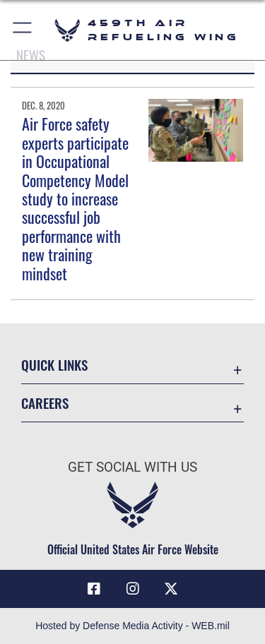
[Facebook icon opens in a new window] (94, 589)
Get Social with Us (132, 467)
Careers (45, 403)
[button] (23, 30)
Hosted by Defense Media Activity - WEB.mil (132, 626)
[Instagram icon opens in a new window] (133, 589)
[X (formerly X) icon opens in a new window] (171, 589)
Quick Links (54, 365)
